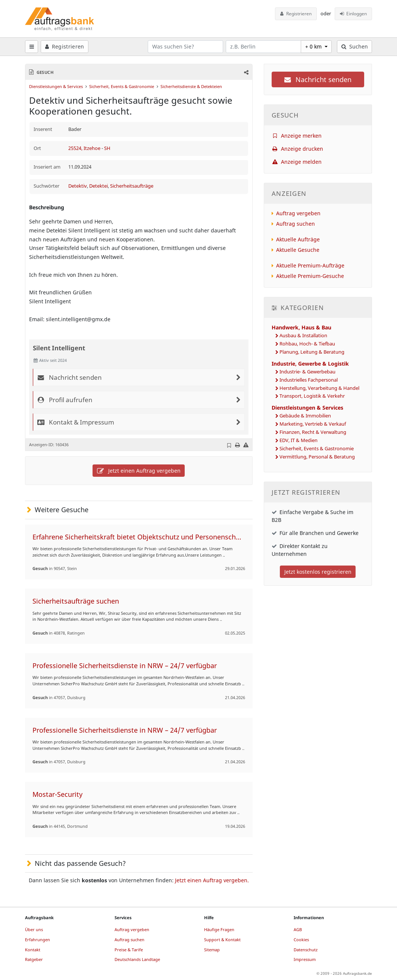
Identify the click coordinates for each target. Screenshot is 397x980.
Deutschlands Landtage (137, 959)
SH (107, 148)
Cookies (301, 940)
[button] (246, 72)
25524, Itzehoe (85, 148)
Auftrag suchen (296, 224)
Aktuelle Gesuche (298, 250)
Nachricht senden (318, 79)
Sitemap (212, 950)
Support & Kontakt (222, 940)
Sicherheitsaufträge (132, 186)
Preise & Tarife (129, 950)
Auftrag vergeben (298, 213)
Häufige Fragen (219, 929)
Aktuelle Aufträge (298, 239)
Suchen (355, 46)
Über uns (34, 929)
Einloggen (354, 14)
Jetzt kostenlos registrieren (318, 572)
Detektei (99, 186)
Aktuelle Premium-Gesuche (310, 276)
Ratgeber (34, 959)
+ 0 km (314, 46)
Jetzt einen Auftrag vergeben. (212, 880)
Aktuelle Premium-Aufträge (310, 265)
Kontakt (33, 950)
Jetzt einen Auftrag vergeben (139, 471)
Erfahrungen (37, 940)
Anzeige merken (297, 136)
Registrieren (296, 14)
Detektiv (78, 186)
